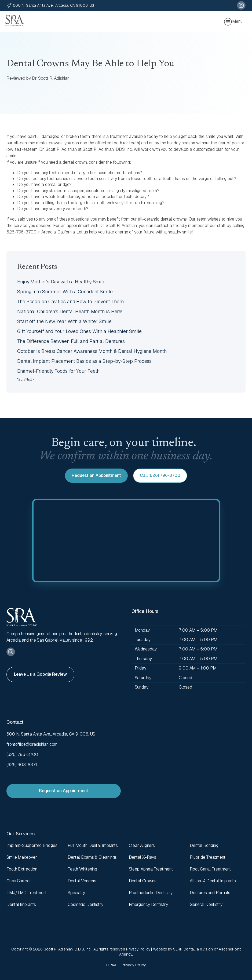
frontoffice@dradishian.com (32, 744)
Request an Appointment (96, 475)
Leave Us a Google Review (40, 674)
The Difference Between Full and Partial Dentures (71, 341)
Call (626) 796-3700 (160, 475)
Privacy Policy (138, 949)
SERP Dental (184, 949)
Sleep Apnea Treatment (151, 869)
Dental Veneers (82, 881)
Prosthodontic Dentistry (151, 893)
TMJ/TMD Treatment (27, 893)
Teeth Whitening (83, 869)
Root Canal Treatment (210, 869)
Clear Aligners (142, 845)
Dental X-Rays (143, 857)
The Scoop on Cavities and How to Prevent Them (71, 301)
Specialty (76, 893)
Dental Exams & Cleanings (92, 857)
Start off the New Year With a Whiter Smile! (65, 321)
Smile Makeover (22, 857)
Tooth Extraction (22, 869)
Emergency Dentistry (148, 904)
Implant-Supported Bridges (32, 845)
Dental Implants (21, 904)
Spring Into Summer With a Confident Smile (65, 292)
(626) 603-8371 (22, 765)
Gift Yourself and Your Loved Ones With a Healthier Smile (79, 331)
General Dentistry (206, 904)
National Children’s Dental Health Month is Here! (70, 311)
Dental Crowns (143, 881)
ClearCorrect (19, 881)
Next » (30, 379)
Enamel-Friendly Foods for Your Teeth (58, 371)
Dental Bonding (204, 845)
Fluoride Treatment (207, 857)
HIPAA (111, 965)
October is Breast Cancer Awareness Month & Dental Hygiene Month (92, 351)
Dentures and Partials (210, 893)
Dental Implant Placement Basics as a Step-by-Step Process (84, 361)
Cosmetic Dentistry (85, 904)
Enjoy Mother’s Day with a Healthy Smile (61, 282)
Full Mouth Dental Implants (93, 845)
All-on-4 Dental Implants (213, 881)
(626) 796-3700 (22, 754)
